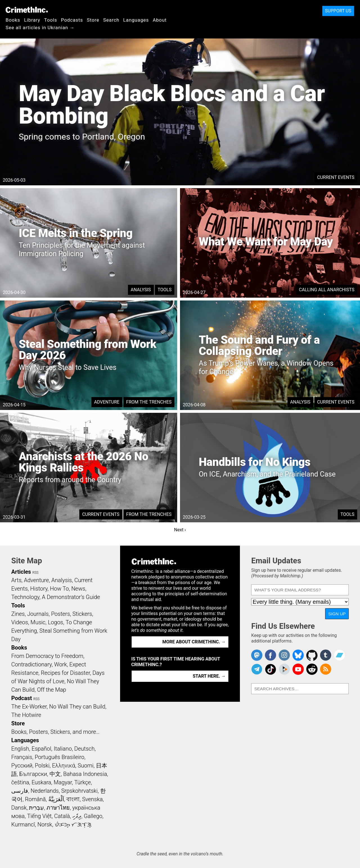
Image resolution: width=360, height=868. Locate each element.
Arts (16, 580)
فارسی (20, 791)
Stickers (82, 614)
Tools (51, 20)
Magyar (63, 782)
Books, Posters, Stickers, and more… (55, 732)
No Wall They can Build (77, 707)
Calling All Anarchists (327, 290)
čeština (20, 782)
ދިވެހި (77, 816)
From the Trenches (149, 402)
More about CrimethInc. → (194, 642)
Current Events (336, 177)
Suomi (85, 766)
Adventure (107, 402)
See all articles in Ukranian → (40, 28)
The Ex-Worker (29, 707)
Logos (55, 622)
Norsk (45, 824)
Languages (136, 20)
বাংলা (73, 799)
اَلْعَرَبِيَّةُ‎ (56, 799)
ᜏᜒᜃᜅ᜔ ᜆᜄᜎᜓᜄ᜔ (73, 824)
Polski (42, 766)
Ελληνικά (64, 766)
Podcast (22, 698)
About (160, 20)
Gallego (93, 816)
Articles (21, 572)
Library (32, 20)
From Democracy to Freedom (47, 656)
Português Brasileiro (59, 757)
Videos (20, 622)
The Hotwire (26, 715)
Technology (25, 597)
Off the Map (52, 690)
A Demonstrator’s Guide (71, 597)
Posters (61, 614)
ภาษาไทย (58, 808)
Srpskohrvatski (80, 791)
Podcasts (72, 20)
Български (33, 774)
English (20, 749)
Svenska (92, 799)
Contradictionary (31, 664)
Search (111, 20)
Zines (18, 614)
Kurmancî (23, 824)
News (78, 589)
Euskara (41, 782)
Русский (22, 766)
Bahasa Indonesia (85, 774)
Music (38, 622)
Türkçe (83, 782)
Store (93, 20)
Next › (180, 530)
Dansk (19, 808)
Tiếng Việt (39, 816)
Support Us (338, 11)
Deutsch (84, 749)
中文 (55, 774)
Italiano (63, 749)
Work (61, 664)
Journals (38, 614)
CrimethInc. (27, 10)
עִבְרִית (36, 808)
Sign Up (337, 614)
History (39, 589)
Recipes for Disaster (65, 673)
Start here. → (209, 676)
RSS (35, 573)
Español (41, 749)
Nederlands (45, 791)
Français (22, 757)
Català (62, 816)
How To (59, 589)
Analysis (141, 290)
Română (35, 799)
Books (13, 20)
